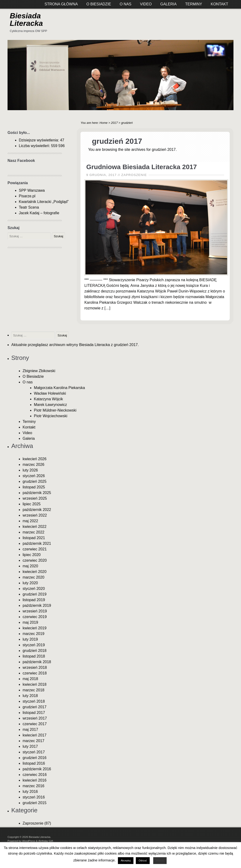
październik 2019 (37, 605)
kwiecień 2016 (34, 780)
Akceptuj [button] (126, 860)
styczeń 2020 (34, 589)
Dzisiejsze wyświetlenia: (39, 140)
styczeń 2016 (34, 797)
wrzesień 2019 (35, 611)
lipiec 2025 (32, 504)
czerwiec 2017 (35, 724)
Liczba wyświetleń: (35, 146)
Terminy (29, 422)
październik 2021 (37, 543)
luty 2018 (30, 696)
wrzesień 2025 (35, 498)
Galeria (29, 438)
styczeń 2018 (34, 701)
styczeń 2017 (34, 752)
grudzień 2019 (34, 594)
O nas (28, 382)
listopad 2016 (34, 763)
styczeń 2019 (34, 645)
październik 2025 (37, 493)
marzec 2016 (34, 786)
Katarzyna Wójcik (48, 399)
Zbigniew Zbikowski (39, 371)
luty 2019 (30, 639)
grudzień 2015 (34, 803)
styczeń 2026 (34, 476)
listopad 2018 (34, 656)
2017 (114, 123)
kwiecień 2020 (34, 572)
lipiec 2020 (32, 555)
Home (104, 123)
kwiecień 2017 (34, 735)
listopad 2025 (34, 487)
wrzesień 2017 (35, 718)
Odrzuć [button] (143, 860)
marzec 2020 (34, 577)
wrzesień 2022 (35, 515)
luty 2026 (30, 470)
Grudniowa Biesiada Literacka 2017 (141, 167)
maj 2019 (30, 622)
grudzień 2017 (34, 707)
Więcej (160, 860)
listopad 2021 (34, 538)
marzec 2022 (34, 532)
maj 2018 (30, 679)
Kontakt (29, 427)
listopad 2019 (34, 600)
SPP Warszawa (32, 190)
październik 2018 (37, 662)
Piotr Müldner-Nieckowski (55, 410)
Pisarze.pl (27, 196)
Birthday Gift (46, 841)
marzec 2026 (34, 465)
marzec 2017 (34, 741)
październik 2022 (37, 510)
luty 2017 (30, 746)
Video (27, 433)
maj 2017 (30, 730)
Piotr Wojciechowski (51, 416)
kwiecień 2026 (34, 459)
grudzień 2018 (34, 651)
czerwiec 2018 (35, 673)
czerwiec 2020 (35, 560)
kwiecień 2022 (34, 527)
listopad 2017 (34, 713)
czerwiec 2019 (35, 617)
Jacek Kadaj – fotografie (39, 213)
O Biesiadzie (33, 376)
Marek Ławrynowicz (50, 405)
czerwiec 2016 (35, 775)
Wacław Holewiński (50, 393)
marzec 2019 (34, 634)
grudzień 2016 (34, 758)
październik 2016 (37, 769)
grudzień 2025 (34, 481)
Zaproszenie (134, 175)
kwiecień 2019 (34, 628)
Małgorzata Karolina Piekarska (59, 388)
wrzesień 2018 (35, 668)
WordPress (29, 841)
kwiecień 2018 (34, 684)
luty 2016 (30, 792)
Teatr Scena (29, 207)
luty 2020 (30, 583)
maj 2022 (30, 521)
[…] (107, 308)
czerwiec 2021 (35, 549)
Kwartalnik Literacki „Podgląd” (44, 202)
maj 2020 (30, 566)
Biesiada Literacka (26, 19)
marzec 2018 (34, 690)
